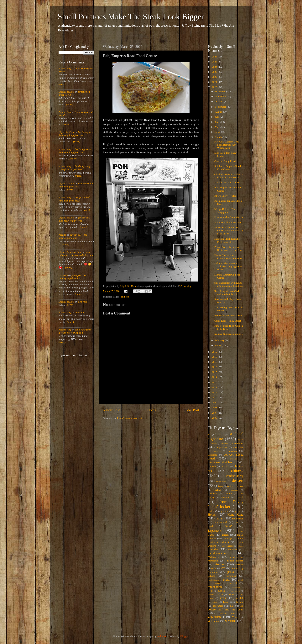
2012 (215, 387)
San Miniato (235, 591)
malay (215, 549)
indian (219, 518)
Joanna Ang (65, 68)
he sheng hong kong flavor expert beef (74, 168)
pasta (231, 572)
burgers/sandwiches (220, 462)
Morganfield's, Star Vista (227, 182)
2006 (215, 418)
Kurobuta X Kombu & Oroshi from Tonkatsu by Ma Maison (229, 231)
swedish (240, 598)
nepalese (239, 565)
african (214, 443)
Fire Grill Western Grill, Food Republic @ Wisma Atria (227, 145)
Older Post (191, 410)
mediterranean (217, 553)
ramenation (215, 587)
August (219, 112)
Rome (211, 591)
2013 (215, 382)
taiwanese (218, 606)
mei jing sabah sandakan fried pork (76, 185)
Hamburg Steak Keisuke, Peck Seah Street (227, 240)
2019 (215, 352)
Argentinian (222, 447)
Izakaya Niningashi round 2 (229, 334)
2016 (215, 367)
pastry (212, 576)
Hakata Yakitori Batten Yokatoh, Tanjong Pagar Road (228, 266)
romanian (236, 587)
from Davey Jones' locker (226, 504)
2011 (215, 392)
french (240, 497)
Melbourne (213, 557)
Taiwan (240, 602)
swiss (214, 602)
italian (228, 526)
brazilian (233, 459)
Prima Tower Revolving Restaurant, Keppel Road (229, 248)
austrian (218, 451)
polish (241, 580)
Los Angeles (228, 546)
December (221, 91)
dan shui (82, 302)
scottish (211, 594)
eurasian (235, 490)
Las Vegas (228, 539)
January (219, 345)
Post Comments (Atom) (129, 418)
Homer (212, 515)
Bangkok (232, 451)
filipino (229, 494)
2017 (215, 362)
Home (152, 410)
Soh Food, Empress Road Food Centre (228, 168)
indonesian (238, 519)
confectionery (235, 476)
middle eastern (235, 561)
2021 (215, 82)
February (220, 340)
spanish (231, 594)
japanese (215, 530)
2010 (215, 397)
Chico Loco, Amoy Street (228, 321)
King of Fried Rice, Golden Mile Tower (229, 327)
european (213, 494)
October (219, 102)
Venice (235, 617)
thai (232, 606)
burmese (212, 466)
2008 (215, 408)
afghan (241, 439)
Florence (225, 497)
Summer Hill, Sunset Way (228, 222)
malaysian (233, 549)
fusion (211, 511)
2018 (215, 357)
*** (221, 434)
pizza (226, 580)
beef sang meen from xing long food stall (76, 134)
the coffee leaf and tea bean (226, 608)
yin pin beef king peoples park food (74, 219)
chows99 (63, 275)
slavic (221, 594)
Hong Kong (235, 515)
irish (237, 522)
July (217, 117)
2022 (215, 77)
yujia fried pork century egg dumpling (73, 277)
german (224, 511)
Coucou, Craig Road (225, 161)
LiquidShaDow (66, 92)
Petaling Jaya (213, 580)
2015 (215, 372)
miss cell (219, 564)
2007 (215, 413)
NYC (223, 568)
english (217, 490)
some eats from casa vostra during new (76, 253)
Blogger (184, 636)
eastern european (235, 486)
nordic (214, 568)
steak (223, 598)
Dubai (221, 486)
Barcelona (213, 455)
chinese (125, 297)
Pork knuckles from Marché (229, 217)
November (221, 97)
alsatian (224, 443)
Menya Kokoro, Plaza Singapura (226, 211)
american (238, 443)
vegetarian (214, 617)
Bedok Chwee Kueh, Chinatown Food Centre (228, 257)
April (218, 132)
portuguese (216, 583)
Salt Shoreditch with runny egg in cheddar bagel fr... (229, 284)
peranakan (232, 576)
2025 (215, 62)
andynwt (161, 636)
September (221, 107)
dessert (238, 480)
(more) (62, 84)
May (218, 127)
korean (225, 535)
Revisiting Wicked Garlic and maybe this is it (228, 293)
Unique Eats (227, 613)
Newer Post (111, 410)
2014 (215, 377)
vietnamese (214, 621)
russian (221, 591)
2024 (215, 67)
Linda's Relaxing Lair (70, 252)
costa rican (221, 481)
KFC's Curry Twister (225, 196)
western (230, 621)
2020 (215, 87)
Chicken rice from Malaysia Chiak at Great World (229, 176)
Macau (241, 546)
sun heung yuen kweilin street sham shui (75, 331)
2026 (215, 57)
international (221, 522)
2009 (215, 402)
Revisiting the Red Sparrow (229, 316)
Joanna (62, 235)
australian (238, 447)
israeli (211, 526)
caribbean (225, 466)
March (219, 137)
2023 (215, 72)
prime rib (232, 583)
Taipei (226, 602)
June (218, 122)
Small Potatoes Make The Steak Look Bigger (131, 17)
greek (237, 511)
